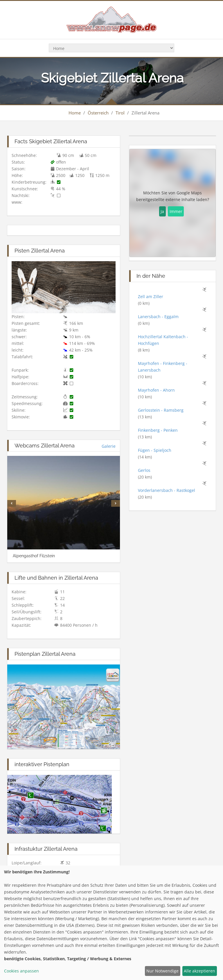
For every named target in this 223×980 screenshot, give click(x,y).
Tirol (120, 113)
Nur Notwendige (162, 971)
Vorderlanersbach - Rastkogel (167, 490)
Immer (176, 211)
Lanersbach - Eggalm (158, 317)
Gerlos (144, 470)
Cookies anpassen (21, 971)
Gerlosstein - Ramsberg (161, 410)
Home (75, 113)
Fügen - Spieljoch (155, 450)
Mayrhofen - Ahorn (156, 390)
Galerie (109, 446)
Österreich (98, 113)
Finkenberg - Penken (158, 430)
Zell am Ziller (151, 296)
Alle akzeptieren (199, 971)
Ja (162, 211)
